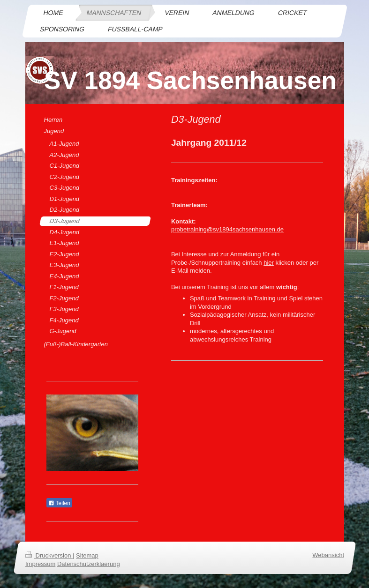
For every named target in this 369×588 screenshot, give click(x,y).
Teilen (59, 503)
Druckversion (49, 555)
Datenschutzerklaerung (88, 564)
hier (269, 263)
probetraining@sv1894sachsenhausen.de (227, 229)
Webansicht (328, 555)
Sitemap (87, 555)
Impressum (40, 564)
